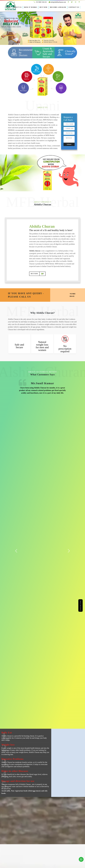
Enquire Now (80, 605)
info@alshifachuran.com (57, 2)
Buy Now (44, 7)
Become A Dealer (58, 7)
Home (8, 7)
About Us (17, 7)
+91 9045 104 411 (40, 2)
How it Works (31, 7)
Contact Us (74, 7)
